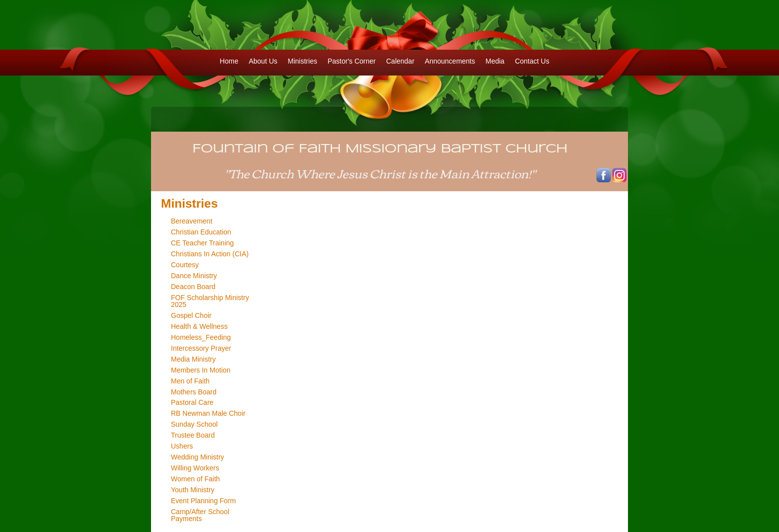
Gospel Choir (191, 315)
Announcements (450, 61)
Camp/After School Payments (200, 515)
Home (229, 61)
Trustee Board (193, 435)
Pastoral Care (192, 402)
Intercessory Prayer (201, 348)
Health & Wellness (199, 326)
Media (495, 61)
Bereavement (192, 221)
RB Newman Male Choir (208, 413)
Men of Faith (190, 381)
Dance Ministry (194, 276)
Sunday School (194, 424)
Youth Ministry (193, 490)
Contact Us (532, 61)
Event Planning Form (203, 501)
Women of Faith (195, 479)
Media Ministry (193, 359)
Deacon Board (193, 287)
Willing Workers (195, 468)
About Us (263, 61)
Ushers (182, 446)
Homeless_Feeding (201, 337)
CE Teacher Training (202, 243)
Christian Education (201, 232)
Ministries (302, 61)
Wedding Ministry (197, 457)
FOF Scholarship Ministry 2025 (210, 301)
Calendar (400, 61)
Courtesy (185, 265)
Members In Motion (201, 370)
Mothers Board (194, 392)
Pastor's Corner (351, 61)
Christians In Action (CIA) (210, 254)
